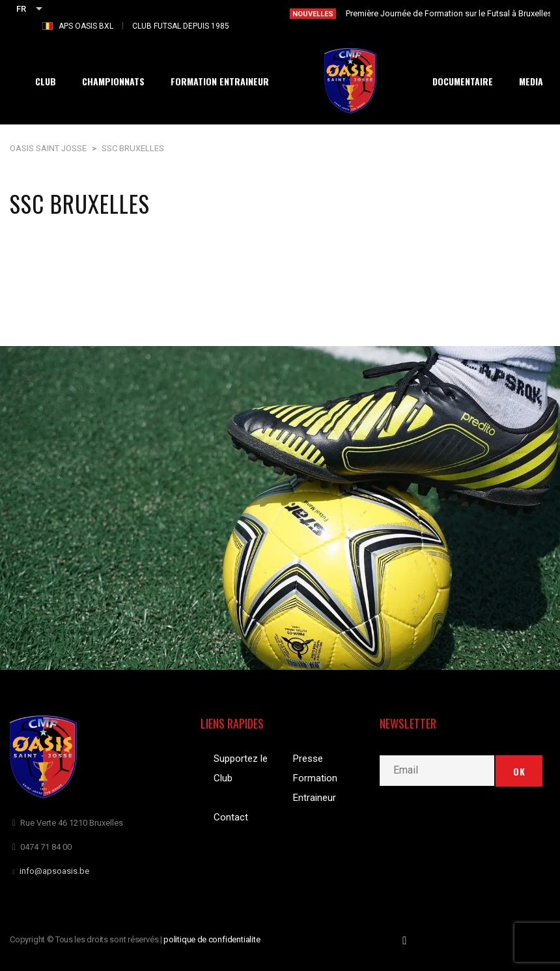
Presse (308, 759)
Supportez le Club (241, 768)
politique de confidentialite (212, 939)
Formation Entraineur (315, 788)
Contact (231, 817)
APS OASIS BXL (86, 26)
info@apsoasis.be (54, 871)
